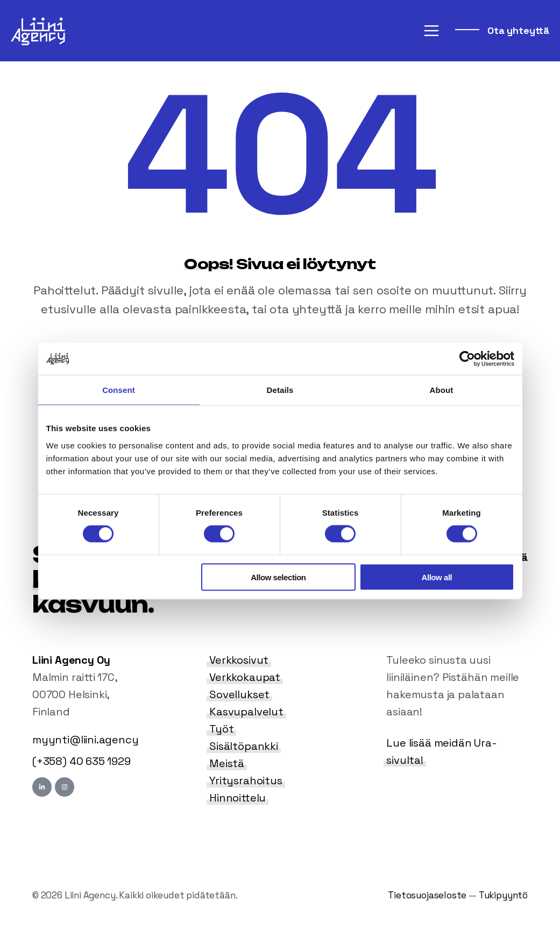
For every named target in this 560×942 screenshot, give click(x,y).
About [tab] (442, 390)
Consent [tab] (119, 390)
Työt (221, 729)
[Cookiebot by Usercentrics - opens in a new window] (467, 359)
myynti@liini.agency (86, 740)
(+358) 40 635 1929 (81, 761)
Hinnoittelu (238, 798)
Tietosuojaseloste (427, 895)
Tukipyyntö (503, 895)
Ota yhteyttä (517, 30)
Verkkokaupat (245, 677)
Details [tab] (280, 390)
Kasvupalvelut (246, 712)
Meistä (227, 763)
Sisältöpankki (244, 746)
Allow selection (278, 577)
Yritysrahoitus (246, 781)
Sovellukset (239, 694)
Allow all (437, 577)
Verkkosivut (239, 660)
